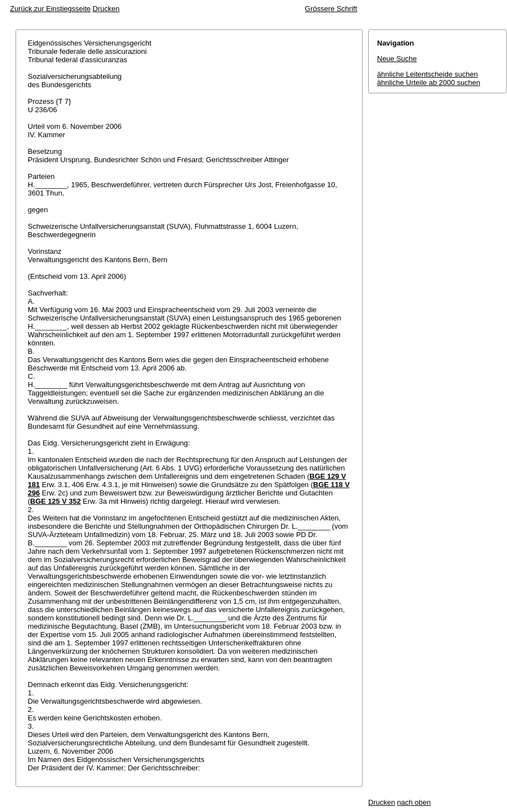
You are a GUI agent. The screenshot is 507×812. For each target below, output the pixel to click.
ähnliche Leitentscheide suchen (427, 74)
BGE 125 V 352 (55, 501)
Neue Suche (397, 59)
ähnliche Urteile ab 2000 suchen (429, 82)
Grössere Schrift (331, 9)
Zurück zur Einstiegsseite (50, 9)
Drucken (106, 9)
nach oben (414, 802)
